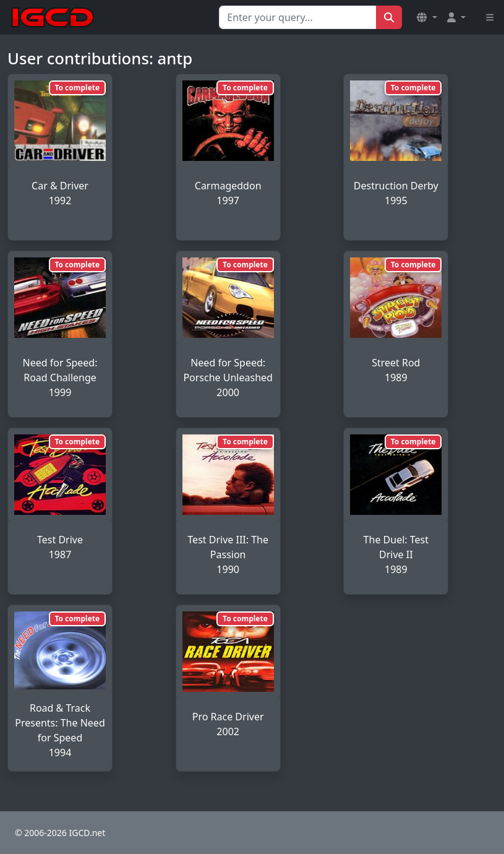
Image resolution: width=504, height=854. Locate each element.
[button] (427, 17)
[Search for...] (298, 17)
